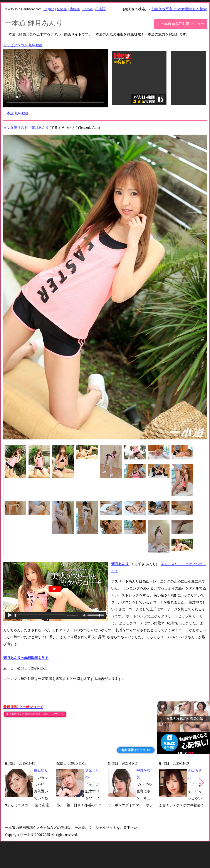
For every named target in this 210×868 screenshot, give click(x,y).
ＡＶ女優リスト (15, 128)
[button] (202, 783)
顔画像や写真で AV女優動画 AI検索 (179, 9)
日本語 (100, 9)
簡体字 (75, 9)
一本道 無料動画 (16, 113)
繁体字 (62, 9)
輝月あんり (40, 128)
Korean (88, 9)
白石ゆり (41, 770)
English (49, 9)
